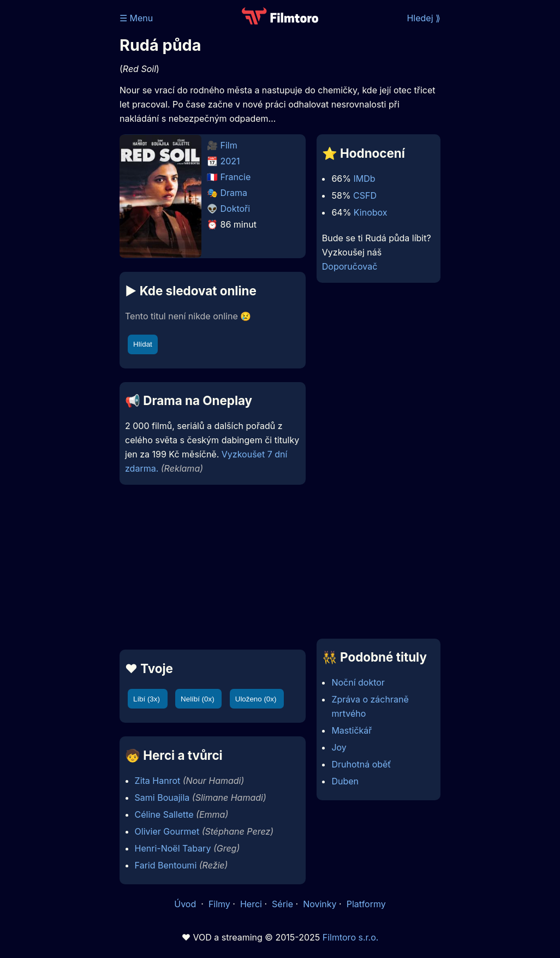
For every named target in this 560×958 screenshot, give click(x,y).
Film (229, 145)
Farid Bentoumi (166, 865)
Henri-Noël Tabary (173, 848)
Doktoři (236, 209)
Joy (339, 747)
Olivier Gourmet (167, 831)
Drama (234, 193)
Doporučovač (350, 266)
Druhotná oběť (361, 764)
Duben (345, 781)
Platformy (366, 904)
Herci (251, 904)
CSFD (365, 195)
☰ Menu (136, 18)
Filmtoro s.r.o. (351, 937)
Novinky (320, 904)
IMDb (364, 178)
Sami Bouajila (162, 798)
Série (282, 904)
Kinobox (371, 212)
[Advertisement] (209, 567)
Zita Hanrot (158, 781)
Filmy (219, 904)
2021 (230, 161)
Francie (236, 177)
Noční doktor (358, 682)
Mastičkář (352, 730)
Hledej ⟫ (424, 18)
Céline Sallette (164, 814)
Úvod (186, 904)
